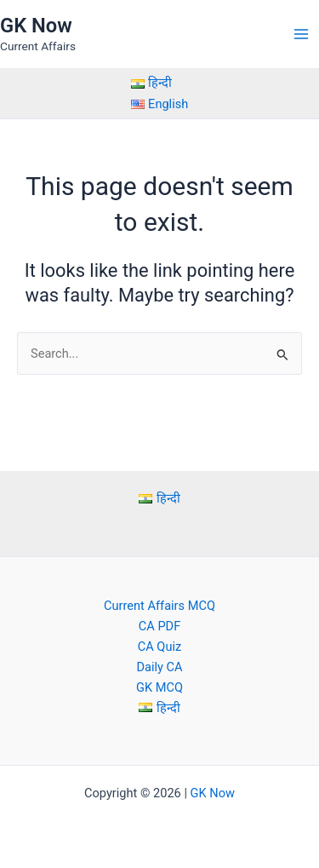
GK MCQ (159, 687)
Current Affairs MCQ (159, 606)
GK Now (36, 26)
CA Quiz (159, 647)
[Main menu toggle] (301, 34)
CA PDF (159, 626)
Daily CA (159, 667)
